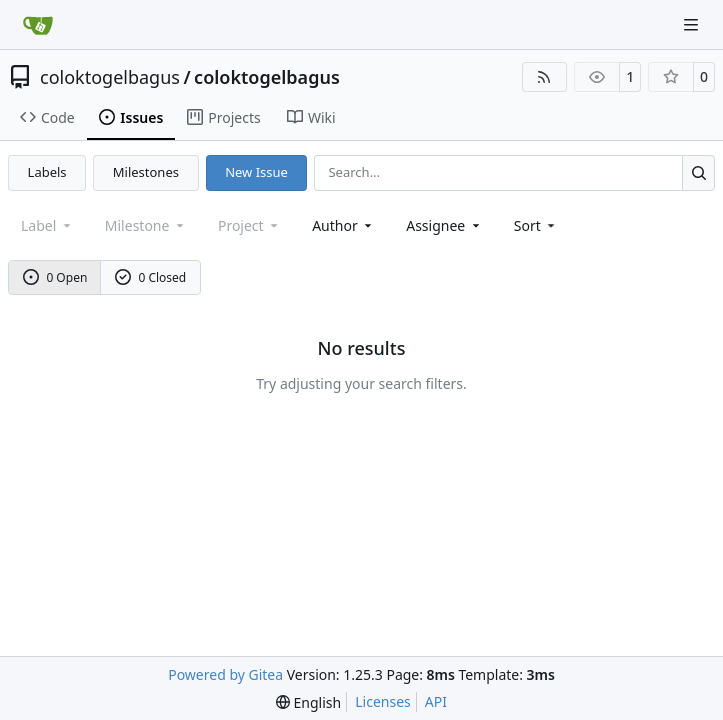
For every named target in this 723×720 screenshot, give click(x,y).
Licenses (383, 701)
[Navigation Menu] (693, 24)
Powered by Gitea (225, 674)
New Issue (256, 172)
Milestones (146, 172)
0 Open (55, 277)
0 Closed (151, 277)
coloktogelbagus (110, 77)
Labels (47, 172)
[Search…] (698, 172)
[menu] (536, 225)
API (436, 701)
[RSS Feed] (545, 77)
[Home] (38, 25)
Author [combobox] (343, 225)
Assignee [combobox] (444, 225)
